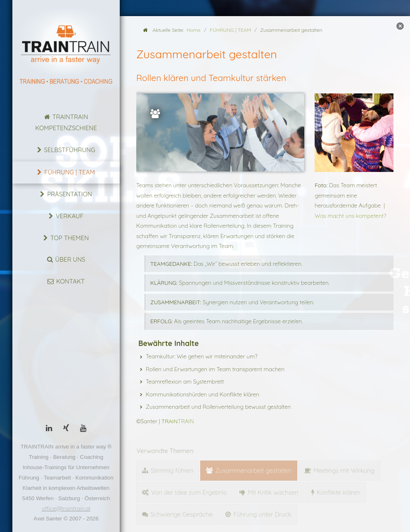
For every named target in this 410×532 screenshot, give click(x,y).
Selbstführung (70, 150)
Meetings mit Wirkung (344, 469)
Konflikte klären (339, 491)
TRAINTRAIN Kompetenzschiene (66, 122)
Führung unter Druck (262, 513)
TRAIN (178, 421)
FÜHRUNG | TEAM (70, 172)
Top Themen (70, 238)
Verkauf (70, 216)
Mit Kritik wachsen (273, 491)
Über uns (70, 259)
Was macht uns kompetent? (350, 216)
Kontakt (70, 281)
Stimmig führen (172, 469)
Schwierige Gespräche (182, 513)
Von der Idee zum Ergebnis (189, 491)
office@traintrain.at (66, 508)
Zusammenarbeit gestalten (253, 469)
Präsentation (70, 194)
